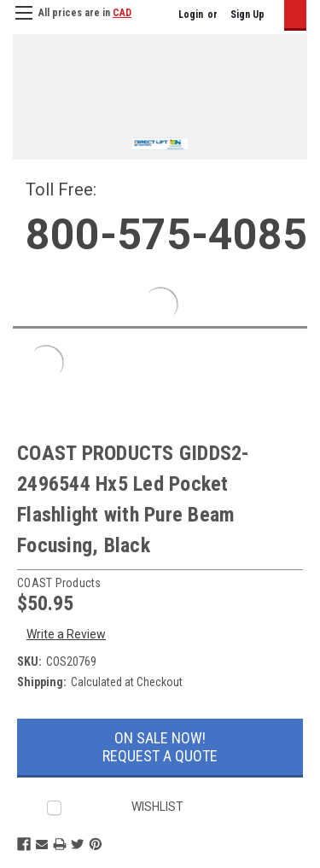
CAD (122, 13)
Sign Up (247, 15)
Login (191, 15)
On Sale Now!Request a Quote (160, 747)
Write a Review (66, 634)
